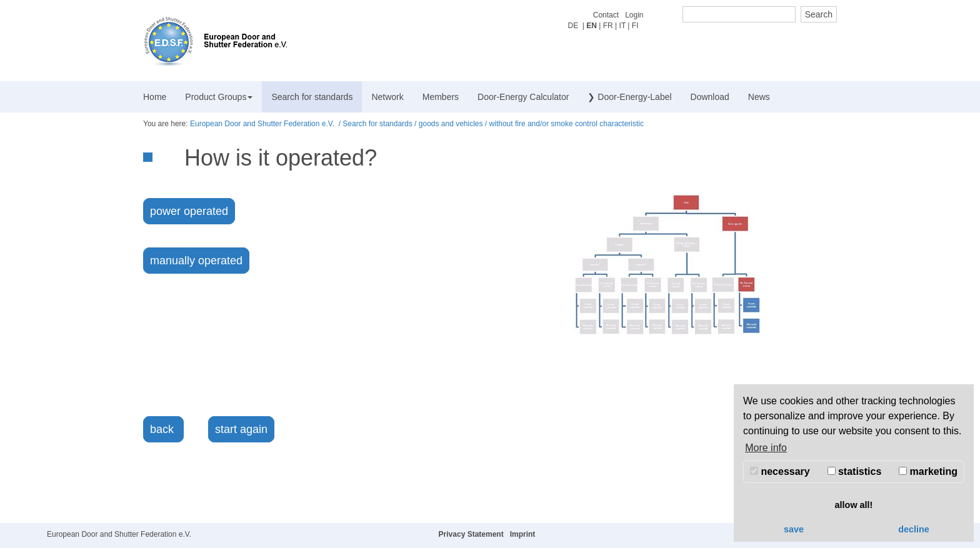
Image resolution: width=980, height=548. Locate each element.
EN (592, 26)
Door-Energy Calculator (523, 97)
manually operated (196, 261)
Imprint (523, 534)
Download (710, 97)
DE (573, 26)
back (163, 429)
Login (634, 15)
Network (387, 97)
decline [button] (914, 529)
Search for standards (312, 97)
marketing (928, 471)
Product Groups (219, 97)
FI (635, 26)
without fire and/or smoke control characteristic (567, 124)
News (759, 97)
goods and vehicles (451, 124)
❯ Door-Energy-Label (629, 97)
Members (441, 97)
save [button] (794, 529)
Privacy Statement (471, 534)
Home (155, 97)
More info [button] (766, 448)
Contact (606, 15)
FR (608, 26)
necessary (780, 471)
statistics (855, 471)
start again (241, 429)
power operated (189, 211)
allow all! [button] (854, 505)
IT (622, 26)
